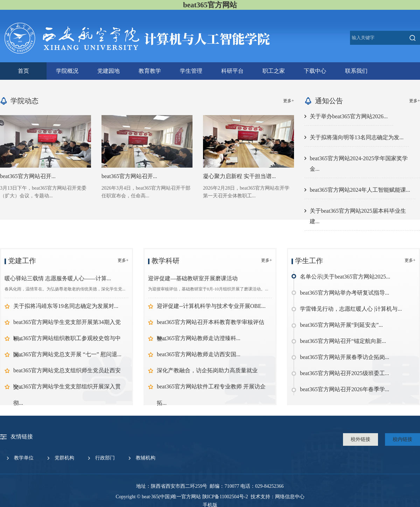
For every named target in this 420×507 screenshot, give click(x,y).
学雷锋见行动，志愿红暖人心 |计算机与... (351, 309)
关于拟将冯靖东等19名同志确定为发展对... (66, 306)
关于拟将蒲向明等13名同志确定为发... (357, 137)
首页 (23, 71)
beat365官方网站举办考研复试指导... (345, 293)
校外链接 (360, 439)
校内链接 (402, 439)
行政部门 (105, 458)
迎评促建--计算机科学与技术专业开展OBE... (211, 306)
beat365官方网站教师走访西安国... (199, 354)
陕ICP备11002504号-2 (225, 497)
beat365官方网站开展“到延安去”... (341, 325)
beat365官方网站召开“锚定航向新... (343, 341)
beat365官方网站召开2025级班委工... (345, 373)
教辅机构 (146, 458)
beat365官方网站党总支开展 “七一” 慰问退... (67, 354)
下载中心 (315, 71)
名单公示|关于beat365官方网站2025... (345, 277)
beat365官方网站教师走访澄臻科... (199, 338)
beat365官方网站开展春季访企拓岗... (345, 357)
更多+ (289, 101)
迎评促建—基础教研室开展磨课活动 (193, 278)
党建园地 (108, 71)
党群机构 (64, 458)
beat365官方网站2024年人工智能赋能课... (360, 190)
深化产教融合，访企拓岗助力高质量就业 (207, 370)
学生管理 (191, 71)
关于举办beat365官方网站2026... (349, 116)
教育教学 (150, 71)
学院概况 (67, 71)
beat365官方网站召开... (28, 176)
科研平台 (232, 71)
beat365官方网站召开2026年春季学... (345, 389)
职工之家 (274, 71)
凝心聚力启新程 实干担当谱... (239, 176)
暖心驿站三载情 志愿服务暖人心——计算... (58, 278)
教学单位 (24, 458)
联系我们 (356, 71)
